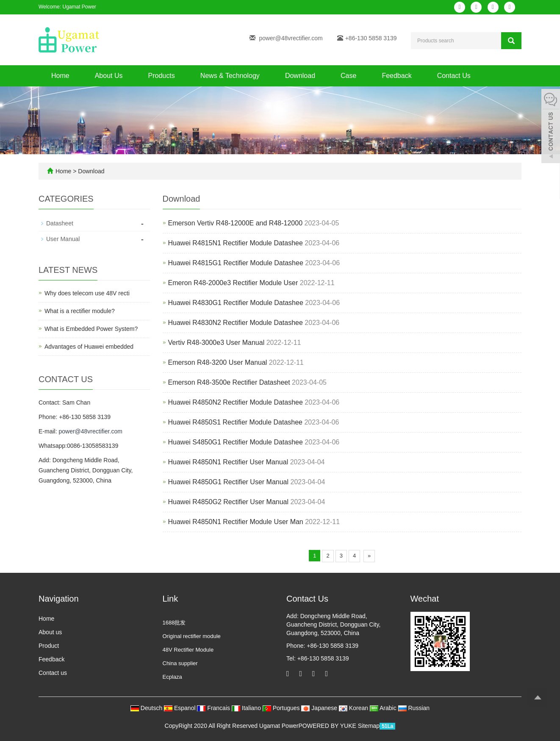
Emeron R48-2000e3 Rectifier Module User (234, 283)
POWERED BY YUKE (328, 726)
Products (162, 76)
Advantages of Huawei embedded (89, 347)
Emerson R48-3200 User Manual (218, 362)
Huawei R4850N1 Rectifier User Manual (228, 462)
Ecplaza (172, 677)
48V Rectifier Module (188, 650)
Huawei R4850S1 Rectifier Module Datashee (236, 422)
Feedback (396, 76)
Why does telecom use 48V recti (87, 293)
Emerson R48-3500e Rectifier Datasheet (229, 382)
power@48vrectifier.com (291, 38)
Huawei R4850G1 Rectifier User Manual (229, 482)
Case (348, 76)
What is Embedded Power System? (91, 329)
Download (300, 76)
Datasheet (60, 223)
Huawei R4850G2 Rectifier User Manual (229, 502)
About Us (109, 76)
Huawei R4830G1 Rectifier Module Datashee (236, 303)
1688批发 (174, 623)
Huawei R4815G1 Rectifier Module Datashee (236, 263)
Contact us (53, 673)
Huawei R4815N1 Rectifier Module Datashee (236, 243)
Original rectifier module (192, 636)
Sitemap (369, 726)
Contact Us (454, 76)
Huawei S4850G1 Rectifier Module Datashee (236, 442)
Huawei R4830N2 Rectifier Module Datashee (236, 323)
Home (60, 76)
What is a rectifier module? (80, 311)
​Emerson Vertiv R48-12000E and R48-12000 (236, 223)
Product (49, 646)
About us (50, 632)
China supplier (180, 663)
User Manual (63, 239)
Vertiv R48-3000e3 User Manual (216, 343)
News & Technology (230, 76)
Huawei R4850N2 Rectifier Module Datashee (236, 402)
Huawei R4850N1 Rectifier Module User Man (236, 522)
